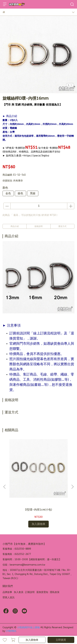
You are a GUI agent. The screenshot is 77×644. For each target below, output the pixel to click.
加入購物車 (32, 640)
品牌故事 (7, 592)
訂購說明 (30, 592)
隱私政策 (55, 592)
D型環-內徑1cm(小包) (38, 510)
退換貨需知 (42, 592)
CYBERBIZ (11, 631)
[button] (72, 487)
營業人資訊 (9, 597)
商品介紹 (15, 226)
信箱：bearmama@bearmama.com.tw (24, 565)
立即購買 (61, 640)
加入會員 (19, 592)
